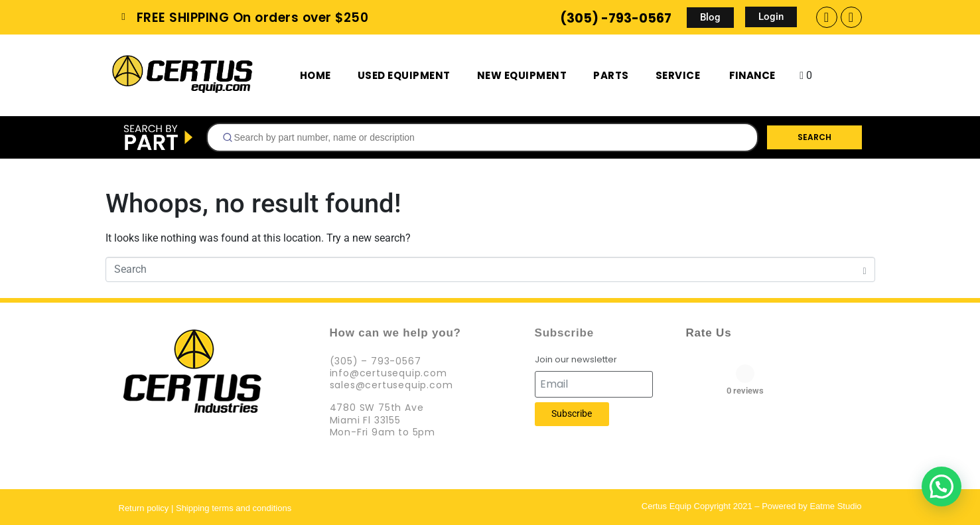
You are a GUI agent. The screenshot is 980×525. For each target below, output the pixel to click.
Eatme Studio (835, 506)
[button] (942, 487)
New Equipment (522, 75)
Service (678, 75)
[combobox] (482, 137)
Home (315, 75)
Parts (611, 75)
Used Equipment (404, 75)
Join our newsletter (576, 360)
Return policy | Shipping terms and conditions (205, 508)
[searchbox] (488, 137)
